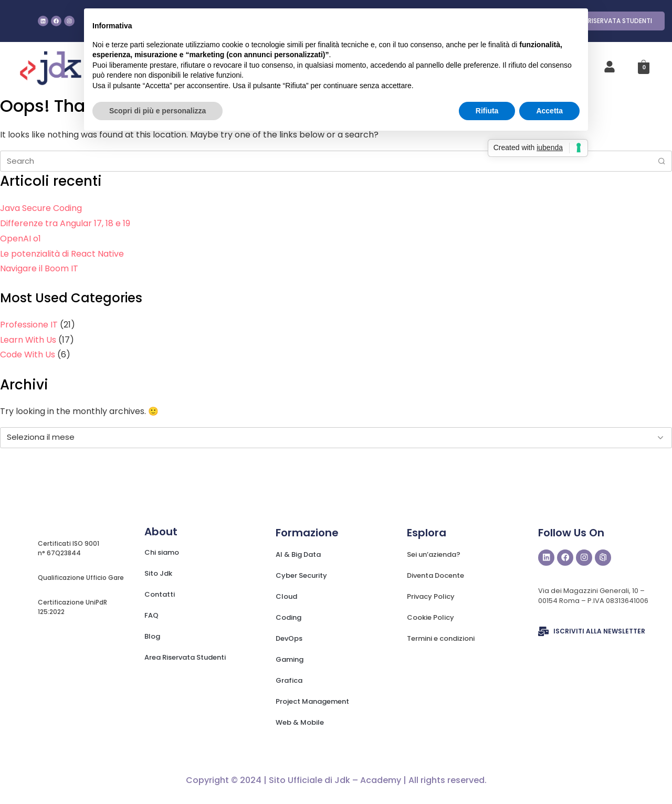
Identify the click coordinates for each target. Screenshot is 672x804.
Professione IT (29, 325)
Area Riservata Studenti (185, 657)
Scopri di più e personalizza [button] (157, 111)
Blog (152, 636)
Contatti (160, 594)
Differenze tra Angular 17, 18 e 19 (65, 223)
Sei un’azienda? (434, 554)
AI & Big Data (298, 554)
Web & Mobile (300, 722)
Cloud (286, 596)
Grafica (289, 680)
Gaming (290, 659)
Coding (288, 617)
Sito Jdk (158, 573)
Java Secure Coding (41, 208)
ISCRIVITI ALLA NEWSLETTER (599, 632)
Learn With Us (28, 340)
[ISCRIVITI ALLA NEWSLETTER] (543, 632)
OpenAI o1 (20, 239)
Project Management (312, 701)
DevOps (289, 638)
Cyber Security (301, 575)
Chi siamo (162, 552)
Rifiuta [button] (487, 111)
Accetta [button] (549, 111)
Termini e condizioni (441, 638)
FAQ (151, 615)
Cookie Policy (430, 617)
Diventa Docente (435, 575)
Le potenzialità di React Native (62, 254)
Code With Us (28, 355)
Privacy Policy (431, 596)
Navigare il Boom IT (39, 268)
